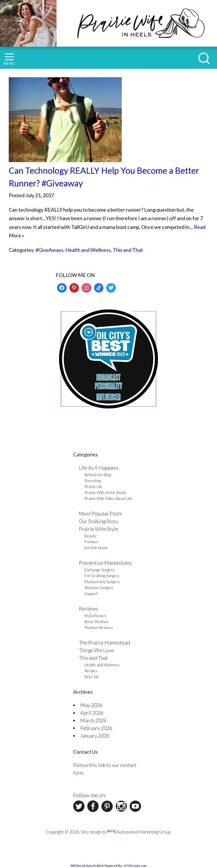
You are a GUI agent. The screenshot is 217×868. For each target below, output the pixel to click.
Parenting (93, 481)
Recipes (91, 671)
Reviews (88, 609)
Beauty (91, 536)
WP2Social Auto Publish (87, 866)
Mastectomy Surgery (102, 582)
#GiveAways (49, 250)
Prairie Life (94, 486)
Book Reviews (96, 621)
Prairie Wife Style (98, 529)
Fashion (91, 542)
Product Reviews (99, 627)
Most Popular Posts (100, 514)
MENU (9, 60)
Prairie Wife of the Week (105, 492)
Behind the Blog (98, 475)
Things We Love (96, 650)
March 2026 (93, 720)
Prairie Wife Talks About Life (108, 498)
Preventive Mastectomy (105, 563)
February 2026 (96, 728)
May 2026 (91, 705)
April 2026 (92, 713)
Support (91, 593)
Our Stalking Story (99, 521)
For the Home (96, 548)
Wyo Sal (91, 677)
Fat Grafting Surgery (102, 576)
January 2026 (95, 736)
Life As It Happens (99, 468)
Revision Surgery (99, 587)
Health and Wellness (88, 250)
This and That (128, 250)
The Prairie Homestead (104, 643)
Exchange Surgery (99, 570)
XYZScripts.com (135, 866)
